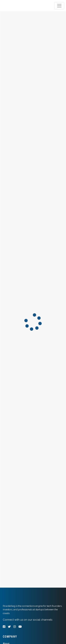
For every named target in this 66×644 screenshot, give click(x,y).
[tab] (16, 6)
